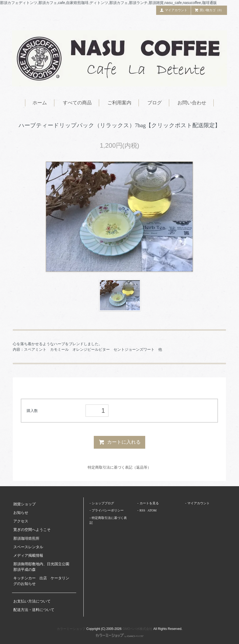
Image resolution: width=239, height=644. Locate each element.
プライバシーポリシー (108, 510)
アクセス (21, 521)
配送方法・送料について (34, 610)
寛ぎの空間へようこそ (32, 530)
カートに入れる (120, 442)
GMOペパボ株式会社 (138, 629)
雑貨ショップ (25, 504)
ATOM (152, 510)
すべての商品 (77, 103)
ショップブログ (103, 503)
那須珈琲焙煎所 (26, 538)
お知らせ (21, 513)
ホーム (40, 103)
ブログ (155, 103)
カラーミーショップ (71, 629)
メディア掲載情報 (28, 556)
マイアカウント (173, 10)
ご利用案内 (119, 103)
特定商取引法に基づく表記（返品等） (119, 467)
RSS (142, 510)
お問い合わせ (192, 103)
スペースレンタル (28, 547)
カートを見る (149, 503)
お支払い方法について (32, 601)
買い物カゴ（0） (209, 10)
